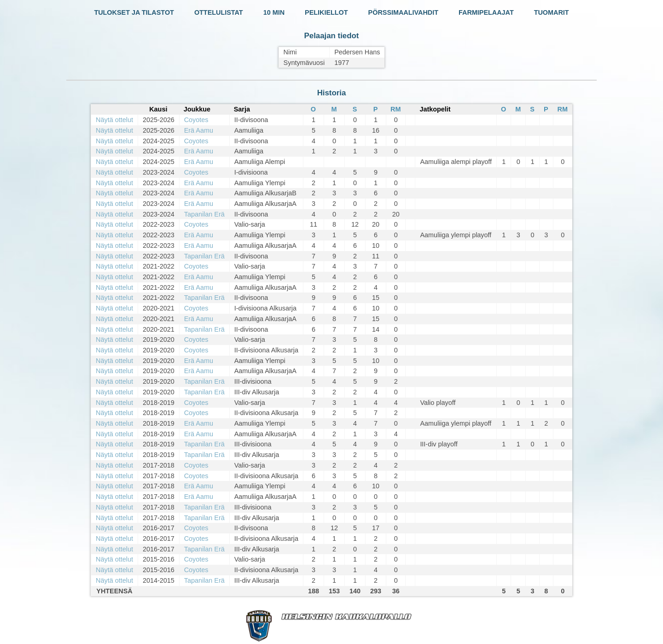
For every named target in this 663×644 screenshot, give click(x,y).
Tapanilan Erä (204, 214)
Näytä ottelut (114, 120)
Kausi (158, 109)
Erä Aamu (199, 130)
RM (395, 109)
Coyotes (196, 120)
